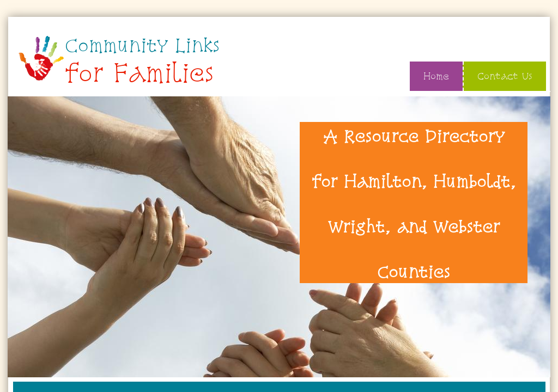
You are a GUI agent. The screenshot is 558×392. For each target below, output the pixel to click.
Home (436, 76)
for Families (139, 73)
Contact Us (505, 76)
